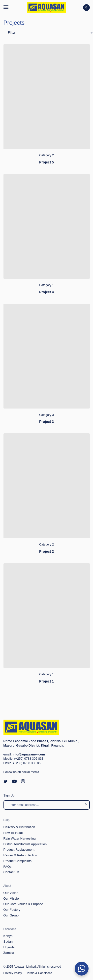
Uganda (9, 947)
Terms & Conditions (39, 973)
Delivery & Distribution (19, 827)
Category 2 (46, 155)
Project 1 (46, 681)
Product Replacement (19, 850)
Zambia (9, 953)
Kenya (8, 936)
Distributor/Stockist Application (25, 844)
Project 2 (46, 551)
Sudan (8, 942)
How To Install (14, 833)
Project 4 (46, 292)
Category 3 (46, 415)
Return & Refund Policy (20, 855)
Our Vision (11, 893)
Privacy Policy (13, 973)
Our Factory (12, 910)
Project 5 (46, 162)
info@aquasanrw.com (29, 754)
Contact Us (11, 872)
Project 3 (46, 422)
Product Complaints (17, 861)
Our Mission (12, 899)
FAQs (8, 867)
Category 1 (46, 285)
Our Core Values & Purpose (23, 904)
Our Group (11, 915)
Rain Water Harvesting (20, 838)
